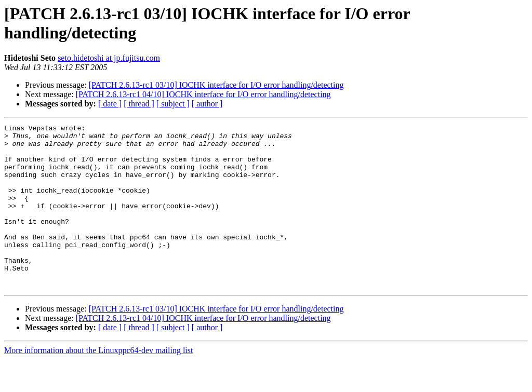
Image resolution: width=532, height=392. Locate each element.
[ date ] (110, 104)
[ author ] (207, 104)
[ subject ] (173, 104)
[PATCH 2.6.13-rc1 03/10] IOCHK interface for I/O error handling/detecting (216, 85)
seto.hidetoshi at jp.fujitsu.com (109, 58)
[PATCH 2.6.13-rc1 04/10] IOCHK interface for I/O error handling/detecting (203, 94)
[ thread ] (139, 104)
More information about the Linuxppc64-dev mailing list (98, 383)
